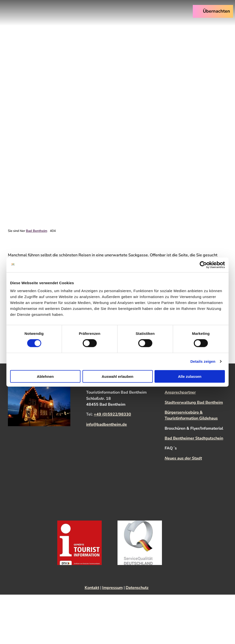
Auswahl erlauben (117, 376)
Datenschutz (137, 588)
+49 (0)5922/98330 (112, 414)
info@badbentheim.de (107, 424)
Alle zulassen (190, 376)
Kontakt (92, 588)
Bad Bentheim (37, 231)
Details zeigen (203, 361)
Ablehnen (45, 376)
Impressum (112, 588)
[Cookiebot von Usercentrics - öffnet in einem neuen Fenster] (203, 265)
